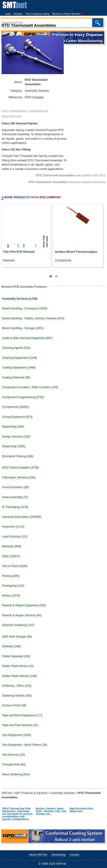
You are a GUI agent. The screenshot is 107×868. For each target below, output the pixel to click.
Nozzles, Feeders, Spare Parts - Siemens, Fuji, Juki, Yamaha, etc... (51, 811)
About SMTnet (38, 855)
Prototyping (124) (13, 586)
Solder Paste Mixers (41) (18, 666)
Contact (74, 855)
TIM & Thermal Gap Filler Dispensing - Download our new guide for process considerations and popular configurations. (17, 814)
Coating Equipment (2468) (19, 367)
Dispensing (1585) (14, 446)
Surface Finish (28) (14, 705)
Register (18, 14)
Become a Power (68, 14)
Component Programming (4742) (23, 397)
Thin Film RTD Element (19, 252)
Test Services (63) (13, 755)
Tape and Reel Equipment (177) (22, 715)
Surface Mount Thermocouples (76, 252)
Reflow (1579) (11, 596)
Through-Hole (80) (14, 764)
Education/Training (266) (18, 456)
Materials (9, 260)
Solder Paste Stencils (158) (19, 676)
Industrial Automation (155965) (22, 517)
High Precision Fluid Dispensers (81, 810)
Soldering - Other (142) (17, 686)
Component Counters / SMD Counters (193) (30, 387)
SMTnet (7, 793)
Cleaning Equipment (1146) (19, 358)
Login (8, 14)
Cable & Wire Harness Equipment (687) (27, 338)
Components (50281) (15, 407)
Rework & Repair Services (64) (22, 615)
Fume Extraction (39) (15, 487)
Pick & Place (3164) (15, 566)
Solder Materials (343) (16, 656)
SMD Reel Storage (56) (17, 636)
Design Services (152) (16, 436)
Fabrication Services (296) (19, 477)
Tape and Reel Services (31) (20, 725)
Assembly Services (37, 91)
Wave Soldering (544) (16, 774)
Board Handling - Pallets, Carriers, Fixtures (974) (33, 318)
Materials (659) (12, 546)
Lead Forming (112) (15, 536)
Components (63, 260)
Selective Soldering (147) (18, 625)
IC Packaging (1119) (15, 507)
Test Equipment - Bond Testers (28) (25, 745)
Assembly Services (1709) (20, 299)
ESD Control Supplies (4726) (20, 467)
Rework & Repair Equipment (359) (24, 605)
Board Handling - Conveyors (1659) (25, 308)
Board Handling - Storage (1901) (23, 328)
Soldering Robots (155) (17, 696)
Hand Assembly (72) (15, 497)
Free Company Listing (37, 14)
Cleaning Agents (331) (16, 348)
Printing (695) (11, 576)
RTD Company (34, 97)
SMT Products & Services (31, 793)
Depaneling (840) (13, 426)
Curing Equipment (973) (17, 417)
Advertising (58, 855)
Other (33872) (11, 556)
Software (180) (11, 646)
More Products (15, 197)
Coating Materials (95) (16, 377)
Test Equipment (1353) (16, 735)
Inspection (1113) (13, 526)
